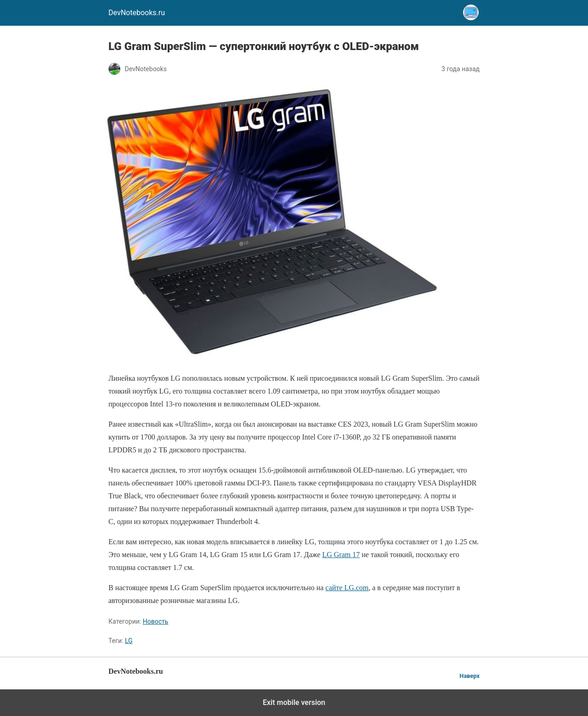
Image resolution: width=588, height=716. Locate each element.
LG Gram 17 (341, 555)
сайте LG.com (347, 588)
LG (129, 641)
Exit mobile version (294, 702)
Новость (156, 621)
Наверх (469, 676)
